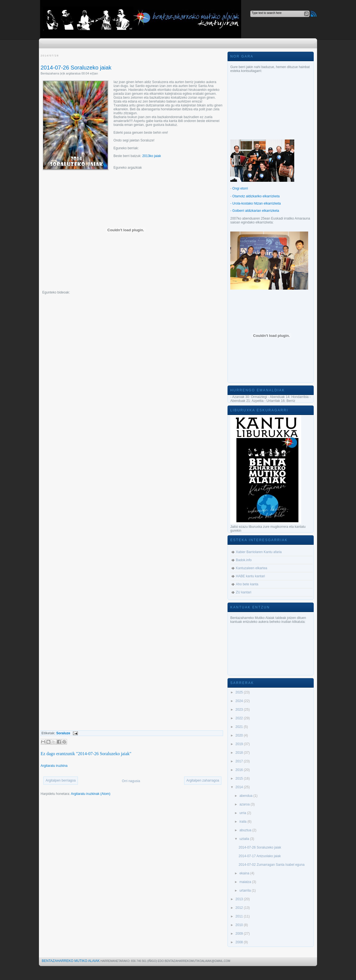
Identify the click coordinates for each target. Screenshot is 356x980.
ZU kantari (243, 592)
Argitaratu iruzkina (54, 766)
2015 (240, 778)
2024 (240, 701)
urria (243, 813)
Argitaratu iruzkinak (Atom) (91, 794)
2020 (240, 735)
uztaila (245, 839)
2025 (240, 692)
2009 (240, 934)
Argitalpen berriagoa (61, 780)
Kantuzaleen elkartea (252, 568)
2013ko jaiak (151, 156)
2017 (240, 761)
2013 (240, 899)
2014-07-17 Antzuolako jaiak (260, 856)
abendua (246, 796)
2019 (240, 744)
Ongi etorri (240, 188)
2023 (240, 710)
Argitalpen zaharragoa (203, 780)
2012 (240, 908)
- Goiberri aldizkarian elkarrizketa (255, 211)
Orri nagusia (131, 781)
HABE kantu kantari (250, 576)
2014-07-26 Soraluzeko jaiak (76, 68)
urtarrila (246, 891)
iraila (243, 822)
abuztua (246, 830)
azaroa (245, 804)
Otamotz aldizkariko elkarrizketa (256, 196)
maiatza (246, 882)
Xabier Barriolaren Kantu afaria (259, 552)
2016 (240, 770)
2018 (240, 753)
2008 (240, 942)
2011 (240, 916)
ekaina (245, 873)
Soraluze (63, 733)
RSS (314, 14)
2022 (240, 718)
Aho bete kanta (247, 584)
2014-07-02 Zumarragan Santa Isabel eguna (272, 865)
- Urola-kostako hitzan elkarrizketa (255, 203)
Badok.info (244, 560)
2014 (240, 787)
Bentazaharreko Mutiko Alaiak (71, 961)
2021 (240, 727)
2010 (240, 925)
